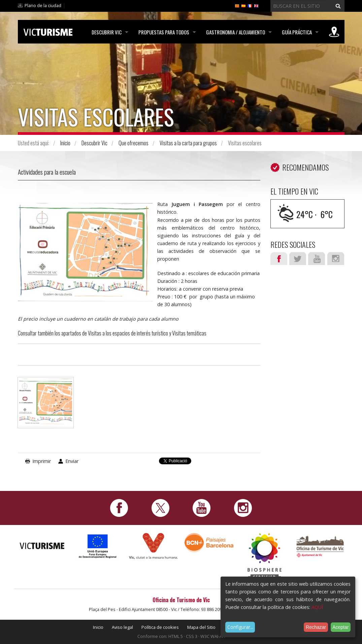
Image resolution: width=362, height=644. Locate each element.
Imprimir (42, 461)
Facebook (279, 259)
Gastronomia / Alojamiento (236, 32)
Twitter (298, 259)
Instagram (336, 259)
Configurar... (240, 627)
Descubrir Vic (107, 32)
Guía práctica (297, 32)
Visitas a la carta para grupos (188, 143)
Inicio (65, 143)
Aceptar (340, 627)
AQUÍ (317, 607)
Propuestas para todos (164, 32)
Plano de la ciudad (43, 5)
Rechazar (316, 627)
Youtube (317, 259)
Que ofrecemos (134, 143)
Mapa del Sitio (201, 627)
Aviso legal (122, 627)
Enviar (72, 461)
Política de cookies (160, 627)
